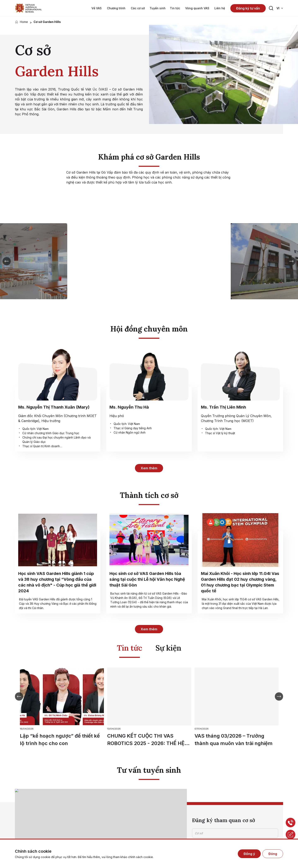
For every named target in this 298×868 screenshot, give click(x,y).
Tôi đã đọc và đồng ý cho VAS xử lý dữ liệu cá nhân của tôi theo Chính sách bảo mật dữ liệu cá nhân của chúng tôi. (235, 812)
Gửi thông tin (208, 829)
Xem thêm (149, 468)
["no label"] (28, 8)
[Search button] (271, 8)
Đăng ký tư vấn (248, 8)
